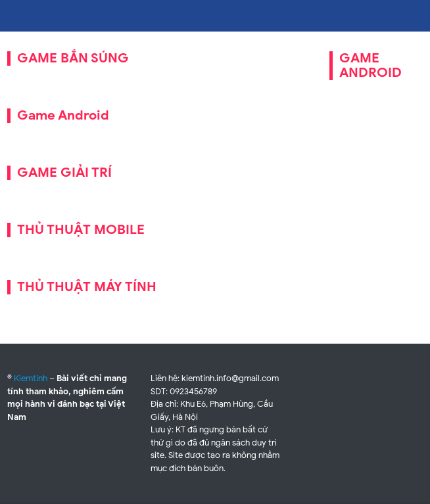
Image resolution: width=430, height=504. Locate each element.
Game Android (63, 115)
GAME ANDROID (370, 65)
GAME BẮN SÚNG (73, 58)
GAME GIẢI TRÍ (64, 172)
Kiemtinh (31, 378)
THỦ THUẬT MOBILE (81, 230)
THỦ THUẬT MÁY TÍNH (87, 287)
